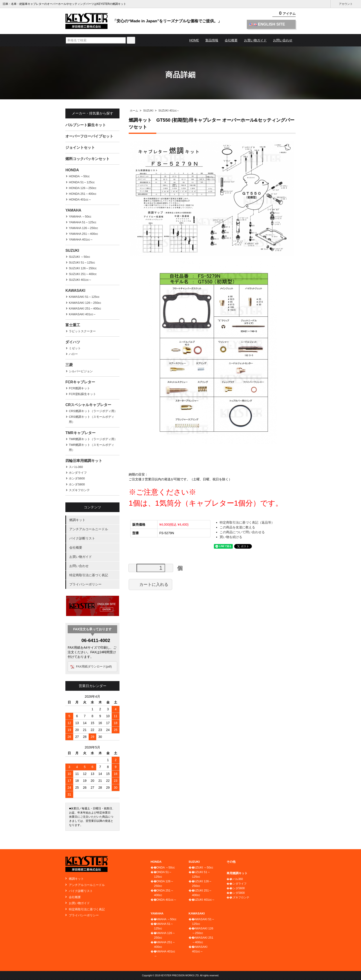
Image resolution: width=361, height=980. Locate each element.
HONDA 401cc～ (80, 199)
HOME (194, 40)
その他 (231, 862)
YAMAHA (73, 210)
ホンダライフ (78, 473)
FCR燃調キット (79, 388)
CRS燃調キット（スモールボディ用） (91, 419)
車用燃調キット (237, 873)
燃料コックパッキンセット (87, 159)
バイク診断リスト (82, 538)
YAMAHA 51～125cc (83, 222)
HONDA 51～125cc (82, 182)
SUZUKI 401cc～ (169, 111)
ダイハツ (73, 342)
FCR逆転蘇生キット (82, 394)
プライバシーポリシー (85, 584)
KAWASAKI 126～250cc (85, 303)
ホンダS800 (77, 484)
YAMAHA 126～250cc (83, 228)
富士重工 (73, 325)
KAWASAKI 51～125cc (84, 297)
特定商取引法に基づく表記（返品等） (247, 522)
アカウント (346, 4)
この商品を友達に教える (237, 527)
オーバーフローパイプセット (89, 136)
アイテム (284, 14)
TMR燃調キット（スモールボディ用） (92, 447)
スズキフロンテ (79, 490)
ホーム (134, 111)
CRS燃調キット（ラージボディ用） (93, 411)
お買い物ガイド (255, 40)
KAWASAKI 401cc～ (82, 314)
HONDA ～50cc (79, 176)
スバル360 (76, 467)
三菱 (69, 365)
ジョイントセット (80, 148)
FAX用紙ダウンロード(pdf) (94, 666)
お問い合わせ (283, 40)
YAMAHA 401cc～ (81, 239)
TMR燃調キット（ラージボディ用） (93, 439)
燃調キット (77, 520)
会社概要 (231, 40)
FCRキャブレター (80, 382)
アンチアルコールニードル (89, 529)
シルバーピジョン (81, 371)
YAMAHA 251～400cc (83, 234)
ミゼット (75, 348)
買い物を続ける (231, 537)
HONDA (72, 170)
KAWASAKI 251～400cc (85, 308)
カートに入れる (150, 584)
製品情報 (212, 40)
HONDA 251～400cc (83, 194)
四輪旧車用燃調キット (84, 461)
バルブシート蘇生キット (86, 125)
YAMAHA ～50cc (80, 216)
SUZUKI (148, 111)
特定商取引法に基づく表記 (89, 575)
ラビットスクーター (82, 331)
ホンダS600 (77, 478)
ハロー (73, 354)
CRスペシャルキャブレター (88, 405)
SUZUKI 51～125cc (82, 262)
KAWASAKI (75, 291)
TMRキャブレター (80, 433)
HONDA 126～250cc (83, 188)
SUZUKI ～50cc (79, 257)
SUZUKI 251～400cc (83, 274)
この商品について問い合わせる (242, 532)
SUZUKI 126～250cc (83, 268)
